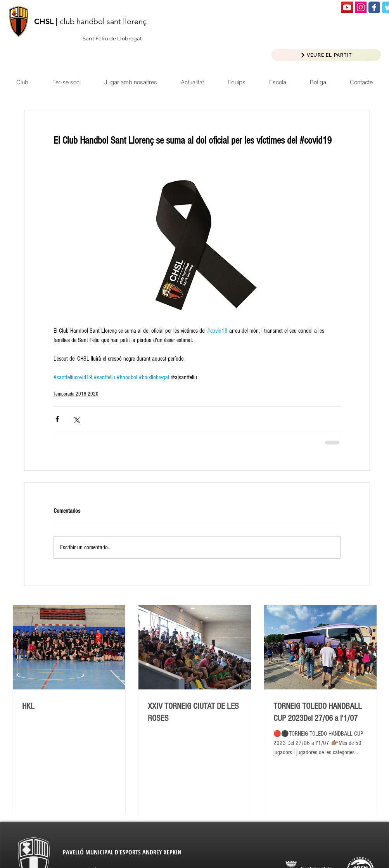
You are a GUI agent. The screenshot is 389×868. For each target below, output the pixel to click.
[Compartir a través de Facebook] (57, 419)
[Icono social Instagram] (361, 7)
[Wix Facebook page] (374, 7)
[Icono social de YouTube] (347, 7)
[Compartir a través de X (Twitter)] (76, 419)
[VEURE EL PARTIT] (326, 55)
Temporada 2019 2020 (76, 394)
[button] (192, 82)
